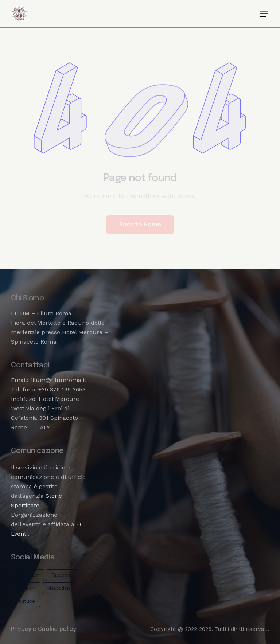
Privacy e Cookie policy (44, 629)
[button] (264, 14)
